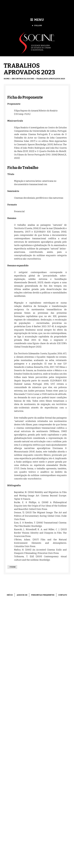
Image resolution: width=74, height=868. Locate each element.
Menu (37, 20)
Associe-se (22, 595)
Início (10, 595)
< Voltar (12, 567)
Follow (37, 26)
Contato (63, 595)
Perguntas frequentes (43, 595)
